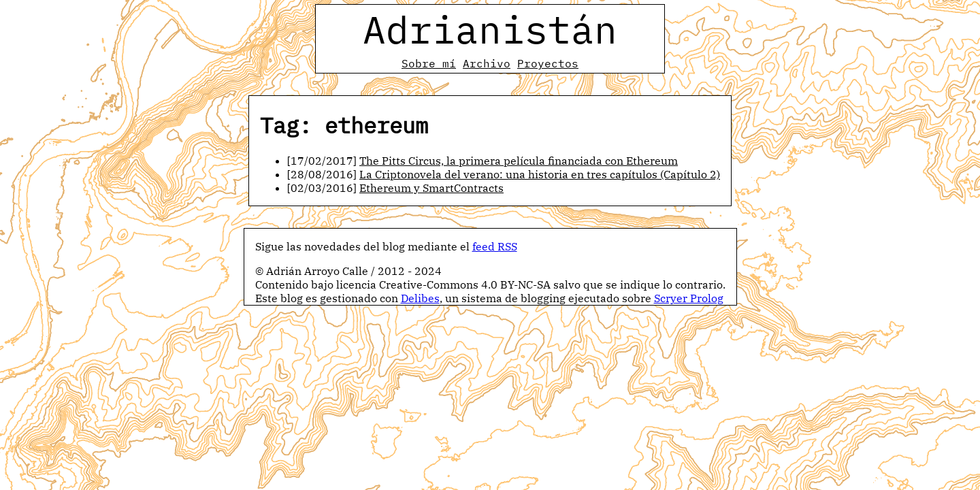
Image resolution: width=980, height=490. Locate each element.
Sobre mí (429, 63)
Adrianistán (490, 29)
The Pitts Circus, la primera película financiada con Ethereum (519, 161)
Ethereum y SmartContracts (431, 188)
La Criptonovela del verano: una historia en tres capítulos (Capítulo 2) (540, 174)
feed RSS (495, 246)
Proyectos (548, 63)
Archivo (487, 63)
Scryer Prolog (689, 298)
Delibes (420, 298)
